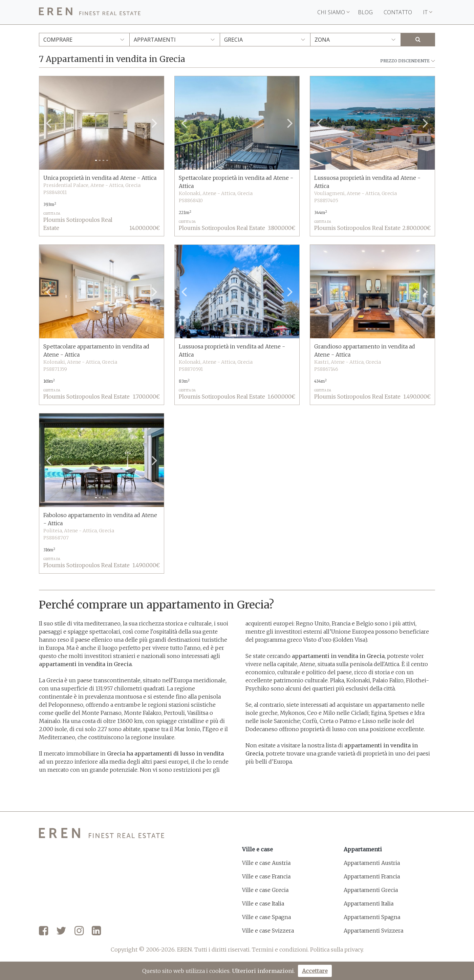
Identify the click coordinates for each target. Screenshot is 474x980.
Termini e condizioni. (280, 950)
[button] (49, 123)
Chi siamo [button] (333, 12)
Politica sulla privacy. (337, 950)
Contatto (398, 12)
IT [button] (428, 12)
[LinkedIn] (96, 931)
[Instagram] (79, 931)
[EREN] (90, 12)
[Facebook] (44, 931)
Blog (365, 12)
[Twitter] (61, 931)
